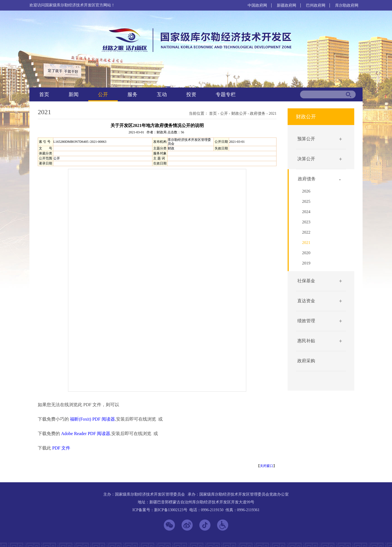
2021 (273, 113)
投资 (191, 94)
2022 (306, 232)
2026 (306, 191)
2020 (306, 253)
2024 (306, 212)
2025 (306, 201)
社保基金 (306, 281)
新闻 (74, 94)
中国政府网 (257, 5)
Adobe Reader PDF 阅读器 (86, 434)
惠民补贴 (306, 341)
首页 (44, 94)
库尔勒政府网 (347, 5)
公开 (103, 94)
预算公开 (306, 139)
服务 (132, 94)
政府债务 (258, 113)
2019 (306, 263)
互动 (162, 94)
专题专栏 (226, 94)
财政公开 (239, 113)
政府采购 (306, 361)
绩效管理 (306, 321)
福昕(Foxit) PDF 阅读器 (92, 419)
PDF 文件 (61, 448)
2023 (306, 222)
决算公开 (306, 159)
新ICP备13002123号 (171, 510)
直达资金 (306, 301)
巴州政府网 (316, 5)
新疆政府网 (287, 5)
